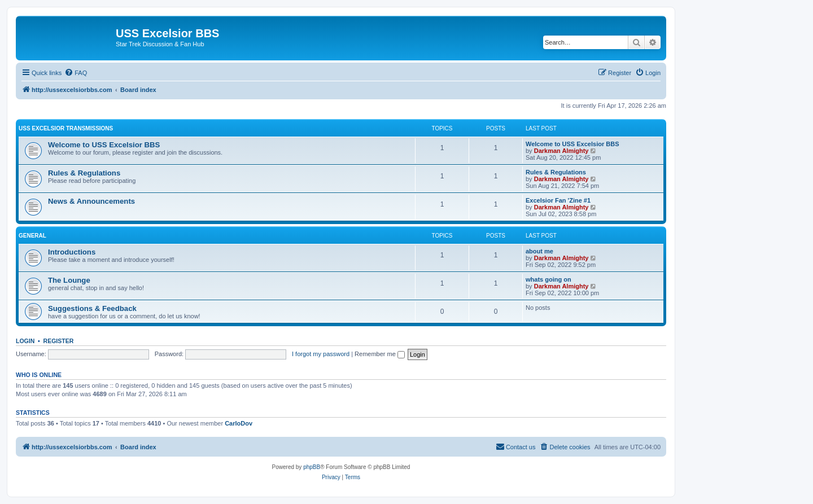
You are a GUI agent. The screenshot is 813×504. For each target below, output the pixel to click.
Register (59, 341)
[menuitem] (76, 73)
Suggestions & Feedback (92, 308)
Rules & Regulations (84, 173)
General (32, 236)
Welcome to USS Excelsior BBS (104, 145)
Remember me (380, 354)
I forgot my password (321, 354)
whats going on (548, 279)
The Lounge (69, 280)
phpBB (312, 467)
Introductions (72, 252)
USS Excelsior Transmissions (66, 128)
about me (539, 251)
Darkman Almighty (561, 151)
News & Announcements (91, 201)
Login (25, 341)
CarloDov (239, 423)
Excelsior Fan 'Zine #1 (558, 200)
